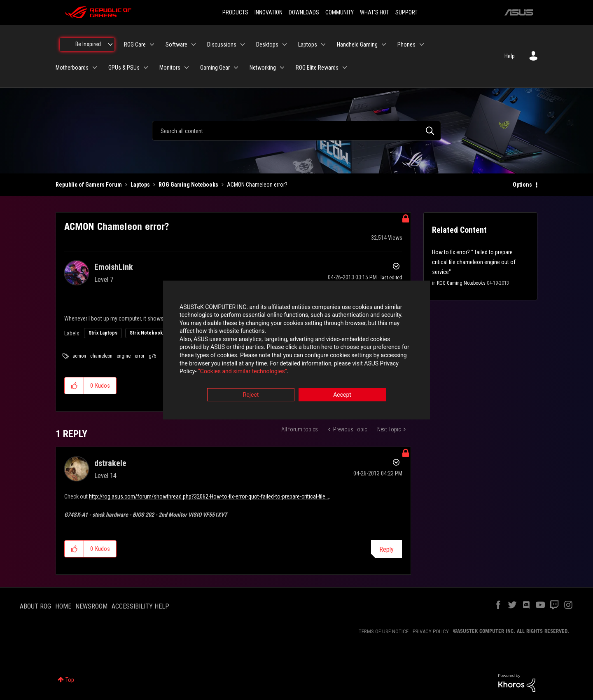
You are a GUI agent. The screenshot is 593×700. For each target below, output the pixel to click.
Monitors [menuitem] (170, 68)
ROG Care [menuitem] (135, 44)
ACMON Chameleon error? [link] (257, 185)
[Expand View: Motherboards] (95, 68)
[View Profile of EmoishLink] (114, 267)
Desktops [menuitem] (267, 44)
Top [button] (70, 680)
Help (510, 56)
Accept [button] (342, 396)
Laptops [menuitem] (308, 44)
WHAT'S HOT (375, 12)
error (140, 356)
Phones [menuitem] (406, 44)
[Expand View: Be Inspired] (110, 44)
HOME (63, 606)
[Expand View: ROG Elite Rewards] (345, 68)
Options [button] (522, 185)
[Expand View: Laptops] (323, 44)
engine (124, 356)
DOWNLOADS (304, 12)
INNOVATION (268, 12)
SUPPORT (406, 12)
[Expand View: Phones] (422, 44)
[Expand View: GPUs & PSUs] (146, 68)
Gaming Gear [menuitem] (215, 68)
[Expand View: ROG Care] (152, 44)
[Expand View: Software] (194, 44)
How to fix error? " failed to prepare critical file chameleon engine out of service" (474, 262)
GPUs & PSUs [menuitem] (124, 68)
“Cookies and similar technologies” (243, 372)
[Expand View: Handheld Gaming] (384, 44)
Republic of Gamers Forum (89, 185)
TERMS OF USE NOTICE (384, 631)
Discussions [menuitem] (222, 44)
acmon (79, 356)
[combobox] (296, 131)
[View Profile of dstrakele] (110, 463)
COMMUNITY (340, 12)
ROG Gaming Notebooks (188, 185)
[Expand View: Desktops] (285, 44)
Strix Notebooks (147, 333)
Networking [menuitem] (263, 68)
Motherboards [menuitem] (72, 68)
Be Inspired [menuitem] (88, 44)
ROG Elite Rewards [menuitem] (317, 68)
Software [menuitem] (176, 44)
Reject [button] (251, 396)
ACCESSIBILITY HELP (140, 606)
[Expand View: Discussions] (243, 44)
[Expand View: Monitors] (187, 68)
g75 (153, 356)
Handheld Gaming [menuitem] (357, 44)
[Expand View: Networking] (282, 68)
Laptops (140, 185)
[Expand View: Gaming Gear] (236, 68)
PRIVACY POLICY (431, 631)
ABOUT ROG (35, 606)
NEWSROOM (91, 606)
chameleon (101, 356)
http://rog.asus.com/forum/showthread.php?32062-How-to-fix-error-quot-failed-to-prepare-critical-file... (209, 496)
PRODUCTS (235, 12)
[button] (74, 386)
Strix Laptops (103, 333)
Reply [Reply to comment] (386, 549)
